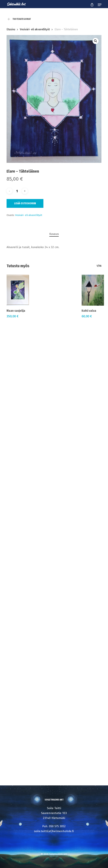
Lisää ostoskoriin (25, 203)
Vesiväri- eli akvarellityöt (35, 29)
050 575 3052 (57, 826)
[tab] (54, 234)
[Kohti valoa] (93, 290)
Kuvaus (54, 234)
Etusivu (11, 29)
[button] (100, 5)
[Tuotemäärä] (17, 191)
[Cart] (92, 5)
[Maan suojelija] (18, 290)
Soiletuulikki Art (16, 4)
